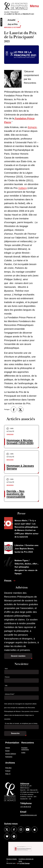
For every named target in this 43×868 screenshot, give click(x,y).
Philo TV (8, 774)
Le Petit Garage (25, 863)
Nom (6, 669)
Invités (23, 753)
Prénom (7, 677)
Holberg (23, 188)
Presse (8, 580)
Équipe (7, 751)
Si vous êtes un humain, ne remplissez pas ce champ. (21, 723)
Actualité (11, 20)
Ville (6, 686)
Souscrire (15, 733)
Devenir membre (18, 656)
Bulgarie (32, 127)
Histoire (8, 748)
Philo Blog (14, 12)
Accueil (7, 12)
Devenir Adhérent (11, 754)
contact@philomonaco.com (28, 815)
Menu (34, 6)
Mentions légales (12, 859)
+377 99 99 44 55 (26, 807)
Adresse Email (10, 694)
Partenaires (9, 757)
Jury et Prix (13, 24)
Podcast (8, 771)
